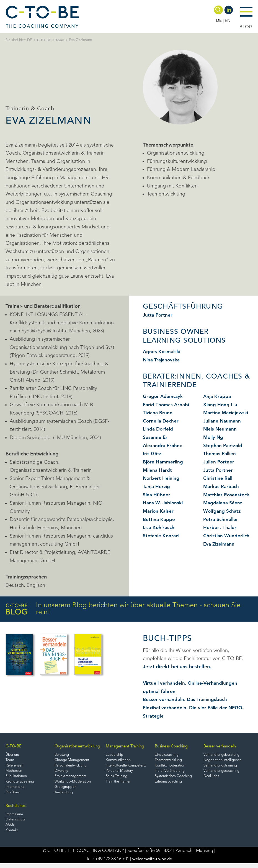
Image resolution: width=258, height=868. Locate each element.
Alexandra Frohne (163, 446)
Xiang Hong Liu (221, 405)
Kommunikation (121, 761)
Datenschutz (16, 823)
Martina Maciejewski (227, 413)
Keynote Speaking (21, 784)
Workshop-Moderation (72, 784)
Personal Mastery (122, 772)
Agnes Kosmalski (162, 352)
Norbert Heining (162, 478)
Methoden (15, 772)
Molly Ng (214, 437)
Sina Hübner (157, 495)
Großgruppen (64, 789)
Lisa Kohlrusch (159, 528)
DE (219, 21)
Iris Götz (153, 454)
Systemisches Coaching (179, 778)
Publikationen (17, 778)
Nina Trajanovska (162, 360)
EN (227, 21)
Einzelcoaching (171, 755)
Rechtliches (16, 809)
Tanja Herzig (157, 487)
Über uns (13, 755)
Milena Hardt (158, 470)
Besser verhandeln (222, 747)
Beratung (61, 755)
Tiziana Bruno (159, 413)
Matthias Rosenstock (227, 495)
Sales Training (119, 778)
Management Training (128, 747)
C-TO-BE (44, 40)
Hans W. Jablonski (164, 503)
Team (61, 40)
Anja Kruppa (218, 397)
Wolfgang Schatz (223, 511)
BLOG (246, 27)
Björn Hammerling (164, 462)
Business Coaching (176, 747)
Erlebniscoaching (173, 784)
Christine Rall (218, 478)
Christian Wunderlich (227, 536)
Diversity (60, 772)
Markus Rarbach (222, 487)
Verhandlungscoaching (225, 772)
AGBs (10, 829)
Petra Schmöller (222, 520)
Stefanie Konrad (161, 536)
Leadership (117, 755)
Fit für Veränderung (175, 772)
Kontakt (12, 835)
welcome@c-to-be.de (152, 864)
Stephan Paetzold (224, 446)
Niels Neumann (221, 429)
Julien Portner (219, 462)
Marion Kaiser (159, 511)
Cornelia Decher (162, 421)
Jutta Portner (158, 315)
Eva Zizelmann (220, 544)
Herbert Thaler (220, 528)
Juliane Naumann (223, 421)
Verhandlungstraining (223, 766)
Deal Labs (213, 778)
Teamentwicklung (173, 761)
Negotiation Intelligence (226, 761)
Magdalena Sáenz (224, 503)
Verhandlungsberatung (225, 755)
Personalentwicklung (70, 766)
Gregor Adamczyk (164, 397)
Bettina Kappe (159, 520)
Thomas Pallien (221, 454)
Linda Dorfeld (159, 429)
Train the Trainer (122, 784)
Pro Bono (14, 795)
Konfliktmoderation (175, 766)
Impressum (15, 818)
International (16, 789)
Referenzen (15, 766)
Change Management (71, 761)
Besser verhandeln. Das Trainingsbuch (186, 700)
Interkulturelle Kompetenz (130, 766)
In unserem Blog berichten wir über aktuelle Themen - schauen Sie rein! (123, 609)
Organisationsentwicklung (77, 747)
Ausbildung (62, 795)
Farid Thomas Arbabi (167, 405)
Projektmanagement (70, 778)
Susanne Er (155, 437)
